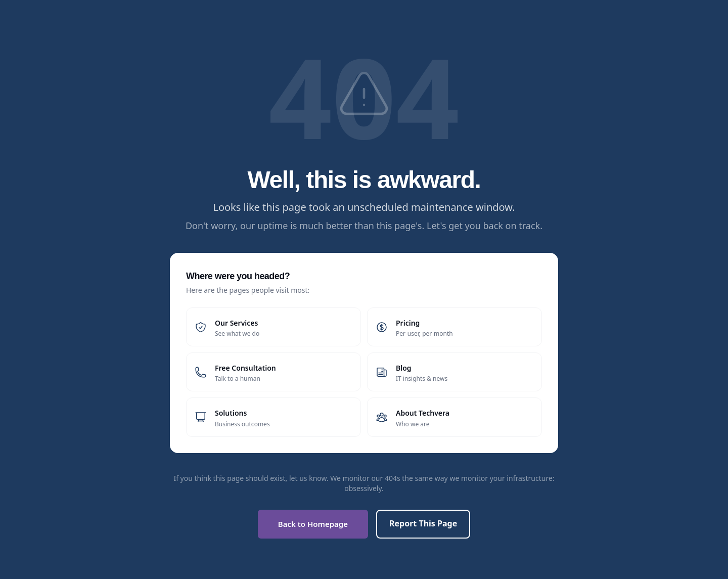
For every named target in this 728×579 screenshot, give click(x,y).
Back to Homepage (313, 524)
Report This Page (423, 523)
